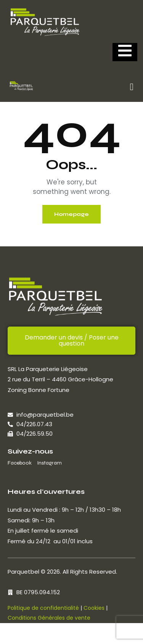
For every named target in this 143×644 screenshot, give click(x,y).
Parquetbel (23, 572)
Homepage (71, 214)
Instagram (49, 463)
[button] (132, 87)
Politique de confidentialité (43, 608)
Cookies (94, 608)
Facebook (20, 463)
